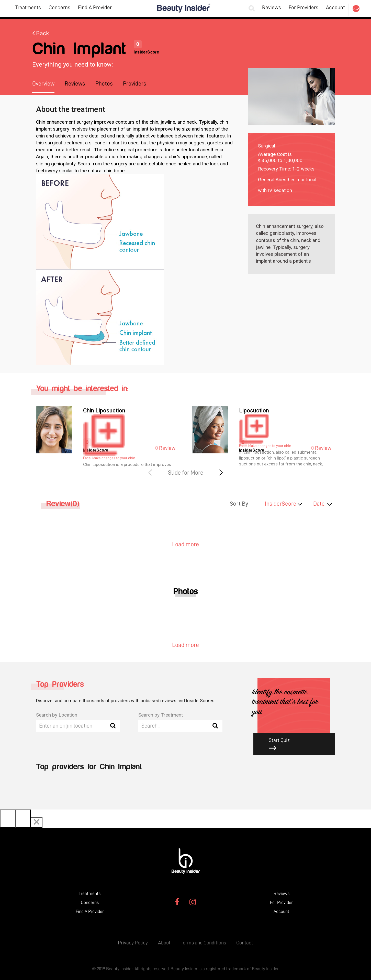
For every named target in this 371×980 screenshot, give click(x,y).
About (164, 943)
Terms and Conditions (203, 943)
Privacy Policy (133, 943)
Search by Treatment (161, 715)
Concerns (59, 8)
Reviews (272, 8)
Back (41, 33)
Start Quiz (298, 744)
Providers (135, 84)
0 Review (165, 448)
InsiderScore (281, 504)
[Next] (23, 819)
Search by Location (57, 715)
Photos (104, 84)
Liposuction (254, 411)
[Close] (37, 822)
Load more (186, 544)
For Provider (281, 902)
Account (335, 8)
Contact (245, 943)
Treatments (28, 8)
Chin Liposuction (104, 411)
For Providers (303, 8)
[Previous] (8, 819)
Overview (43, 84)
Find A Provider (95, 8)
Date (319, 504)
